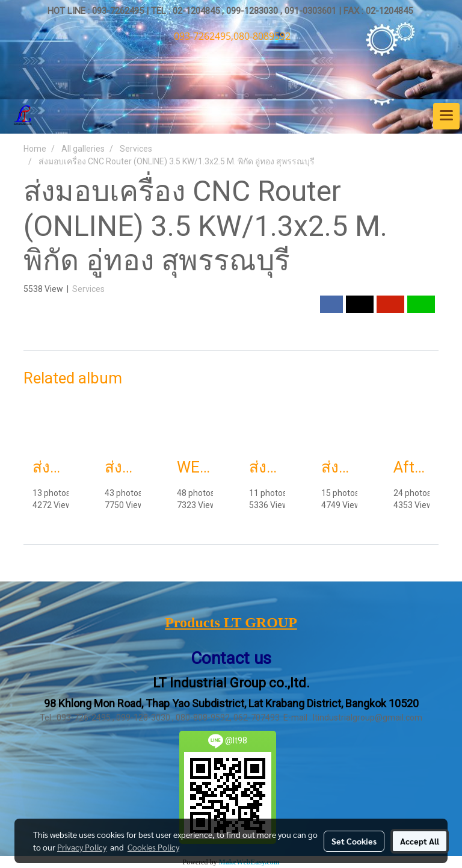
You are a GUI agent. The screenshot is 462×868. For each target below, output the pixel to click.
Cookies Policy (153, 847)
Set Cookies (354, 841)
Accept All (420, 841)
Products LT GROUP (231, 622)
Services (88, 289)
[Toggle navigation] (446, 116)
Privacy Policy (82, 847)
